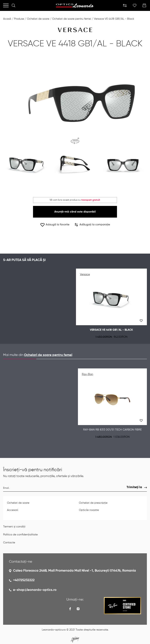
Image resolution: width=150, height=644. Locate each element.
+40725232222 (24, 580)
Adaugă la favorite (55, 225)
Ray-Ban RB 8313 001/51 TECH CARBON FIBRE (112, 430)
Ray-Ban (87, 374)
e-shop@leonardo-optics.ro (35, 590)
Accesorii (13, 510)
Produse (19, 19)
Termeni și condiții (14, 527)
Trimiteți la (134, 487)
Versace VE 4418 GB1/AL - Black (114, 19)
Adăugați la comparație (92, 225)
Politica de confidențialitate (20, 535)
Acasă (7, 19)
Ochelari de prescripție (93, 503)
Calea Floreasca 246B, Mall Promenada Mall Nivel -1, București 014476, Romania (75, 571)
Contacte (9, 543)
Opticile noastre (89, 510)
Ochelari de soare (38, 19)
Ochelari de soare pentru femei (72, 19)
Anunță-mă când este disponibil (75, 212)
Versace (85, 274)
